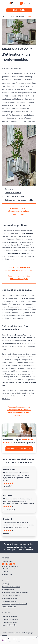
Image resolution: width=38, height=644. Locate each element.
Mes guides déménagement (11, 587)
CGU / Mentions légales (9, 616)
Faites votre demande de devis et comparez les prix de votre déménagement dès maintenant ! (19, 547)
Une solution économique (15, 196)
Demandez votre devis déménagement (15, 592)
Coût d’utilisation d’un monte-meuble (19, 200)
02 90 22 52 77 (27, 3)
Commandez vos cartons (10, 598)
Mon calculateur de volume (11, 595)
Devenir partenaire (8, 590)
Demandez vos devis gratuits (19, 449)
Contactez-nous (7, 574)
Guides (11, 16)
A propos (5, 571)
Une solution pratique (13, 193)
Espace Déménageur (9, 607)
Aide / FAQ (5, 584)
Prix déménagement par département (14, 604)
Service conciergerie (9, 601)
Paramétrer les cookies (9, 625)
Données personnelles (9, 622)
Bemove (4, 635)
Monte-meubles (21, 16)
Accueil (4, 16)
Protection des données (10, 619)
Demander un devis (19, 10)
